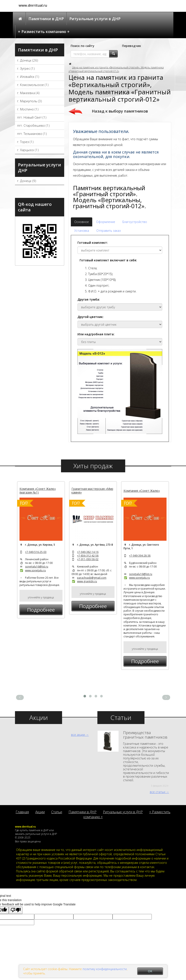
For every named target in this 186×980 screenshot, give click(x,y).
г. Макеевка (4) (28, 93)
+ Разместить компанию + (44, 32)
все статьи (158, 792)
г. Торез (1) (25, 142)
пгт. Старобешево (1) (33, 125)
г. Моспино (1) (28, 109)
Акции (40, 812)
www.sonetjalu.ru (35, 570)
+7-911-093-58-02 (88, 559)
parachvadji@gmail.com (92, 578)
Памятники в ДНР (46, 19)
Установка (82, 231)
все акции (78, 735)
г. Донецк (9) (27, 181)
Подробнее (41, 610)
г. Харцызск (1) (28, 150)
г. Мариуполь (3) (30, 101)
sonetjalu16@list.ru (37, 567)
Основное (82, 222)
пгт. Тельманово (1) (32, 134)
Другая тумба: (89, 299)
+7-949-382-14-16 (88, 552)
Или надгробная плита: (96, 334)
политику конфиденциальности (105, 969)
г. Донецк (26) (28, 60)
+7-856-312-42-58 (88, 556)
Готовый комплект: (93, 243)
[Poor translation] (16, 910)
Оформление (106, 222)
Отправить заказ (109, 231)
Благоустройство (135, 222)
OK (150, 971)
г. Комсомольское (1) (33, 85)
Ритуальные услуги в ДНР (95, 19)
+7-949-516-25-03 (36, 552)
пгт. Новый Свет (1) (32, 117)
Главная (22, 812)
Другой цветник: (91, 317)
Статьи (57, 812)
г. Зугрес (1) (26, 68)
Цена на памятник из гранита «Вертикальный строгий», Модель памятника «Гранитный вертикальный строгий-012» (116, 69)
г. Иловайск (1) (28, 77)
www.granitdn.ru (87, 581)
